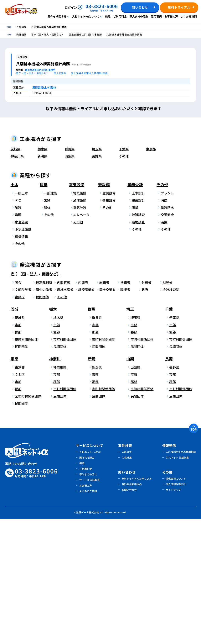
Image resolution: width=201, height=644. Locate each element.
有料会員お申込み (132, 609)
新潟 (92, 484)
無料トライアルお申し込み (137, 604)
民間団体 (42, 422)
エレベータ (81, 340)
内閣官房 (64, 407)
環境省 (125, 415)
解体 (47, 333)
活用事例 (156, 16)
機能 (108, 16)
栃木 (53, 434)
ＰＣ (18, 325)
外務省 (146, 407)
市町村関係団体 (24, 464)
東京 (14, 484)
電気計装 (80, 333)
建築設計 (138, 325)
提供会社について (176, 604)
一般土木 (21, 318)
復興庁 (20, 422)
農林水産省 (65, 415)
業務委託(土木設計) (44, 87)
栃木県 (42, 274)
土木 (14, 310)
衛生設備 (109, 325)
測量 (135, 333)
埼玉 (130, 434)
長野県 (97, 281)
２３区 (20, 500)
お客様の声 (171, 16)
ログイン (71, 7)
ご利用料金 (120, 16)
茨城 (14, 434)
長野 (169, 484)
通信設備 (80, 325)
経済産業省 (86, 415)
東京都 (151, 274)
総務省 (104, 407)
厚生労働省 (44, 415)
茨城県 (15, 274)
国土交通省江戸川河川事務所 (40, 70)
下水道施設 (23, 354)
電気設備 (77, 310)
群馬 (92, 434)
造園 (18, 340)
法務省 (125, 407)
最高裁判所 (44, 407)
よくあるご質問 (88, 616)
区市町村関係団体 (24, 521)
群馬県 (70, 274)
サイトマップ (173, 615)
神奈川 (55, 484)
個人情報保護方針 (176, 609)
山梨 (130, 484)
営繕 (47, 325)
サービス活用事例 (89, 605)
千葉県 (124, 274)
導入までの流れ (139, 16)
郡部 (18, 457)
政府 (145, 415)
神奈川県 (17, 281)
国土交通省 (108, 415)
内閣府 (83, 407)
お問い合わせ (129, 615)
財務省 (168, 407)
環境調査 (138, 347)
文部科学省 (23, 415)
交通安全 (167, 340)
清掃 (164, 347)
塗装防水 (167, 333)
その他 (124, 281)
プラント (167, 318)
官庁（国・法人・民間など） (36, 399)
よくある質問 (189, 16)
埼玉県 (97, 274)
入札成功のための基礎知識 (181, 577)
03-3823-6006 (36, 598)
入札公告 (127, 577)
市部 (18, 450)
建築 (44, 310)
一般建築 (50, 318)
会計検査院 (171, 415)
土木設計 (138, 318)
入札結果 (127, 583)
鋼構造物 (21, 361)
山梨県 (70, 281)
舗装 (18, 333)
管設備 (104, 310)
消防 (164, 325)
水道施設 (21, 347)
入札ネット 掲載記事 (177, 583)
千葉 (169, 434)
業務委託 (135, 310)
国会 (18, 407)
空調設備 (109, 318)
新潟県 (42, 281)
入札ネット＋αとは (90, 577)
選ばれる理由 (87, 583)
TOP (194, 554)
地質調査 (138, 340)
